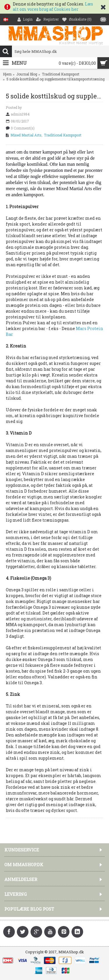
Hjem (7, 74)
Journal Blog (27, 74)
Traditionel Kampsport (61, 74)
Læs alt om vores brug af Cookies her (53, 7)
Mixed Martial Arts (26, 135)
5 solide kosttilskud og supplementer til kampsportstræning (56, 79)
